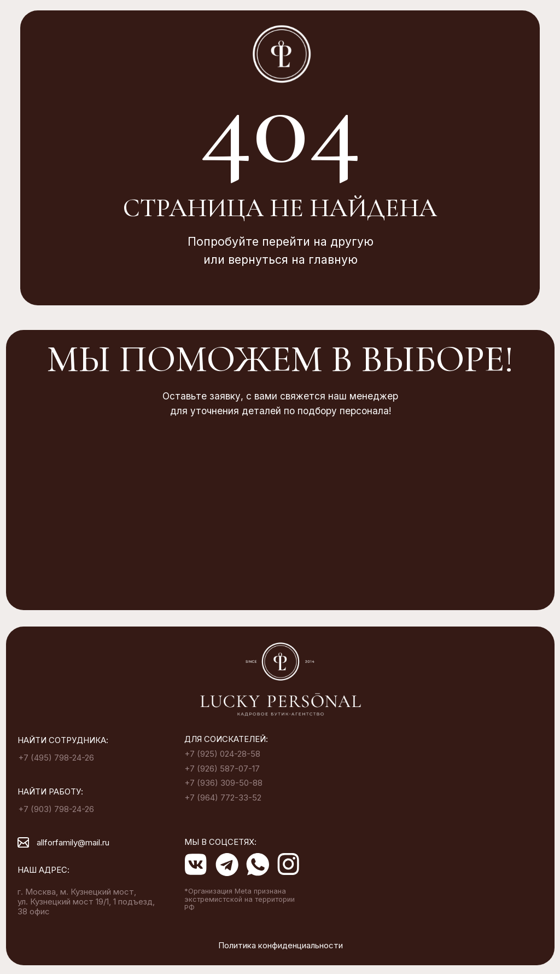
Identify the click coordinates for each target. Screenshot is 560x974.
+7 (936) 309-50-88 (223, 783)
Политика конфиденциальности (281, 946)
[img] (281, 680)
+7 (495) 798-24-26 (56, 758)
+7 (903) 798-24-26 (56, 809)
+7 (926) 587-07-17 (222, 769)
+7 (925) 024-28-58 (222, 754)
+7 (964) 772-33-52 (223, 798)
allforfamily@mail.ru (73, 843)
